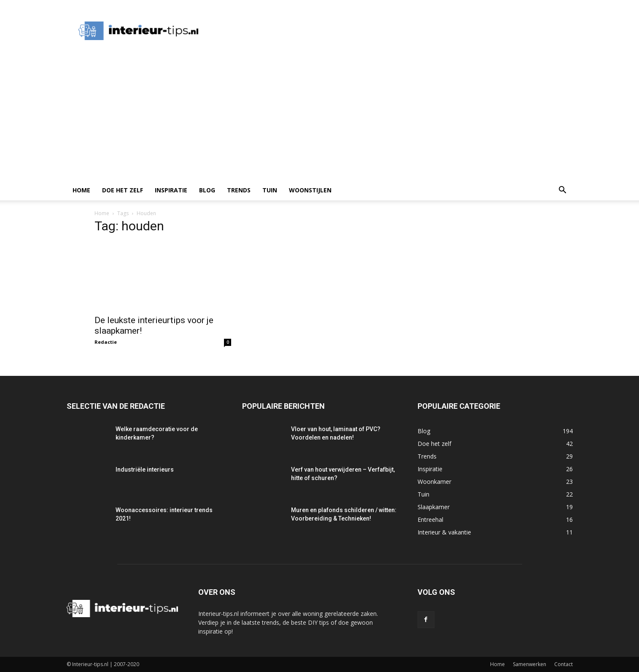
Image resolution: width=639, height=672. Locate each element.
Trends (239, 190)
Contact (564, 664)
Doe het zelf (123, 190)
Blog (207, 190)
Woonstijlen (310, 190)
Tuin (270, 190)
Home (81, 190)
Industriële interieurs (145, 470)
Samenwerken (530, 664)
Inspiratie (171, 190)
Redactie (106, 342)
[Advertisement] (320, 117)
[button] (563, 191)
